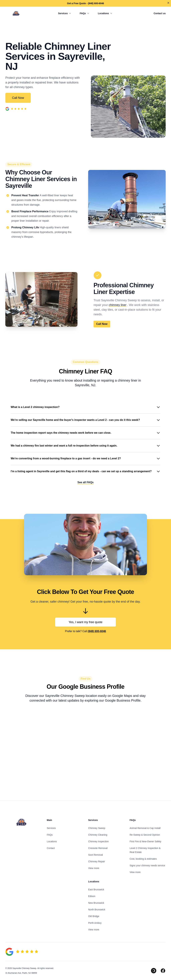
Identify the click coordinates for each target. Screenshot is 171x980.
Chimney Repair (97, 861)
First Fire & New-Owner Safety (145, 841)
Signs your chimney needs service (147, 865)
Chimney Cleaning (98, 835)
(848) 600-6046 (97, 631)
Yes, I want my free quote (85, 622)
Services (65, 13)
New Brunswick (96, 903)
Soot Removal (96, 855)
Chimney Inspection (98, 841)
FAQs (85, 13)
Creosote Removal (98, 848)
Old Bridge (94, 916)
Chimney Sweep (97, 828)
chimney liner (118, 305)
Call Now (18, 98)
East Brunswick (96, 890)
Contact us (160, 13)
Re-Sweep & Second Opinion (145, 835)
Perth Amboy (95, 923)
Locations (105, 13)
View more (94, 868)
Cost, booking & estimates (143, 859)
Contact (51, 848)
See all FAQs (86, 482)
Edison (92, 896)
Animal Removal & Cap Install (145, 828)
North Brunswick (97, 910)
